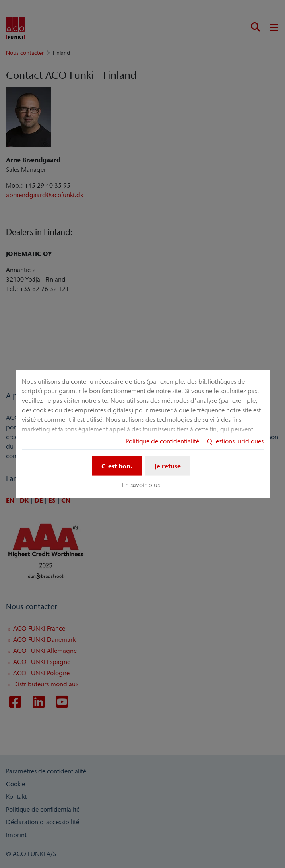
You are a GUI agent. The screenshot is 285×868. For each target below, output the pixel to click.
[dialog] (143, 434)
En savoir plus (141, 485)
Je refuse (168, 466)
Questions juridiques (235, 441)
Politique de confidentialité (162, 441)
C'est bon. (117, 466)
